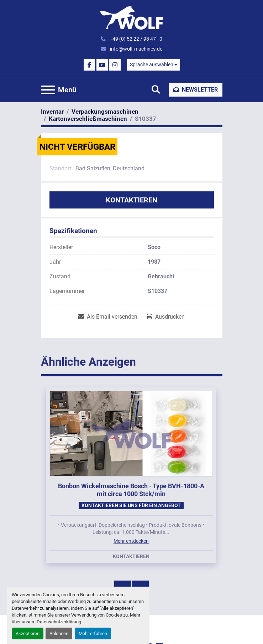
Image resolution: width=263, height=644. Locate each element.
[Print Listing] (166, 317)
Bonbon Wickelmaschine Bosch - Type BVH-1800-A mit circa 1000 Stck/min (131, 490)
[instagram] (115, 65)
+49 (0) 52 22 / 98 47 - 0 (135, 39)
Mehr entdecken (131, 541)
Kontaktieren (131, 200)
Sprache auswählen (152, 65)
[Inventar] (52, 112)
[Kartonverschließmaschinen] (88, 119)
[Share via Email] (108, 317)
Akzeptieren (28, 633)
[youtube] (102, 65)
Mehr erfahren (93, 633)
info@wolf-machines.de (136, 49)
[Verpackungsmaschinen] (105, 112)
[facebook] (89, 65)
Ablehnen (59, 633)
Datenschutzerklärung (59, 622)
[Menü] (48, 90)
